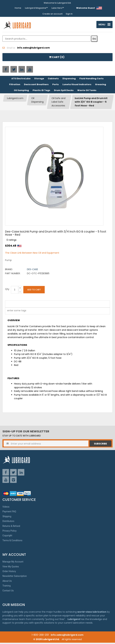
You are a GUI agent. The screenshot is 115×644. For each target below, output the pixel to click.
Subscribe (100, 445)
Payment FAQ (9, 513)
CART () (57, 58)
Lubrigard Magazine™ (36, 8)
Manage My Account (13, 563)
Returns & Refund (11, 527)
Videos (6, 508)
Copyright (7, 537)
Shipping (7, 518)
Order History (9, 573)
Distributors (8, 522)
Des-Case (32, 271)
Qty (7, 290)
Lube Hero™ (58, 8)
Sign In (69, 14)
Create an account (52, 14)
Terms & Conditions (12, 542)
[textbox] (15, 312)
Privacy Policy (9, 532)
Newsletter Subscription (15, 577)
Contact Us (8, 592)
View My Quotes (11, 568)
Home (18, 8)
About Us (7, 582)
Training (7, 587)
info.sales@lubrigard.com (67, 636)
